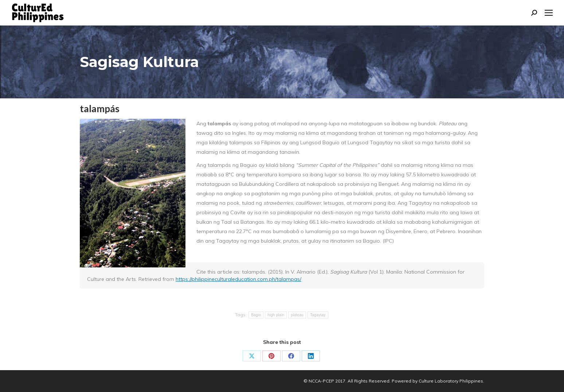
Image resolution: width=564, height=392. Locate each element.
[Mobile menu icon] (549, 13)
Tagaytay (318, 315)
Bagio (256, 315)
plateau (297, 315)
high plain (276, 315)
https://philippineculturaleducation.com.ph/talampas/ (238, 279)
